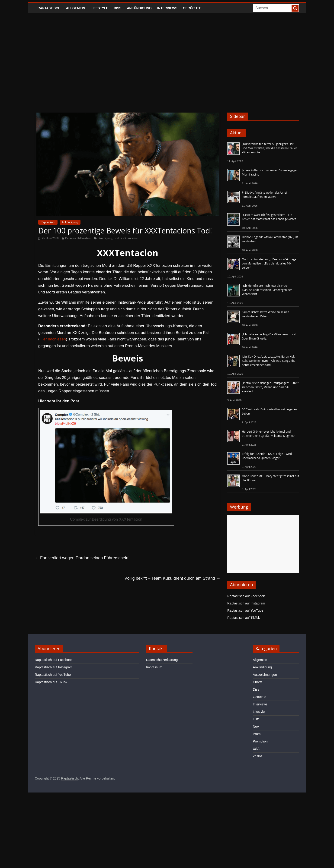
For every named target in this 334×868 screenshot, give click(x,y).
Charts (258, 682)
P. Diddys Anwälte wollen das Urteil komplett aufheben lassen (265, 195)
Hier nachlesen (53, 339)
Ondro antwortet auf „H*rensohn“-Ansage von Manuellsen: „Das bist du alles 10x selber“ (269, 263)
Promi (257, 734)
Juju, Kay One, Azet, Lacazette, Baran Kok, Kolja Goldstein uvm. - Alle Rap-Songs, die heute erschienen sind (269, 361)
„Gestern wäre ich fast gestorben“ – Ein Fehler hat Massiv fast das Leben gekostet (269, 217)
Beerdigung (105, 238)
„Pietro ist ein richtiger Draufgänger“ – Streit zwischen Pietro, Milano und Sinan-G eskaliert (270, 387)
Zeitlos (258, 756)
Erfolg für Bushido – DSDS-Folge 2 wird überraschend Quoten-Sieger (267, 456)
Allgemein (76, 8)
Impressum (154, 667)
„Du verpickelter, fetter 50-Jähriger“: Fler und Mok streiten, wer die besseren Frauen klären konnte (270, 148)
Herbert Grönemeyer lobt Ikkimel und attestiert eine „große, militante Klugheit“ (268, 434)
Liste (256, 719)
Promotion (260, 741)
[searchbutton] (295, 8)
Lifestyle (99, 8)
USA (256, 749)
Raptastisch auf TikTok (244, 618)
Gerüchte (192, 8)
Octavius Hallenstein (78, 238)
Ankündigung (139, 8)
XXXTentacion (129, 238)
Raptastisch (49, 8)
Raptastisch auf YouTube (245, 610)
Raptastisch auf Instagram (246, 603)
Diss (117, 8)
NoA (256, 726)
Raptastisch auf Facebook (246, 596)
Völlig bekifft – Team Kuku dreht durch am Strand (172, 578)
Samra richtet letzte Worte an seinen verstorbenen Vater (266, 314)
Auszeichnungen (265, 675)
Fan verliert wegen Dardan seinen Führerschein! (82, 558)
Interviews (167, 8)
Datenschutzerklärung (162, 660)
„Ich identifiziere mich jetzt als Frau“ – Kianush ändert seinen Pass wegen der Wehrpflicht (267, 290)
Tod (116, 238)
